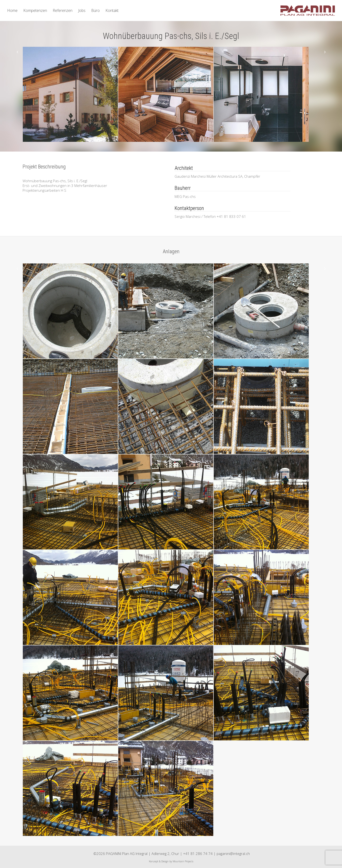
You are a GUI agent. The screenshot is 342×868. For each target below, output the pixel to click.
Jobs (82, 10)
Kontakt (112, 10)
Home (12, 10)
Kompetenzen (35, 10)
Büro (95, 10)
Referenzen (63, 10)
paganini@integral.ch (233, 854)
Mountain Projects (183, 861)
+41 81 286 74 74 (198, 854)
